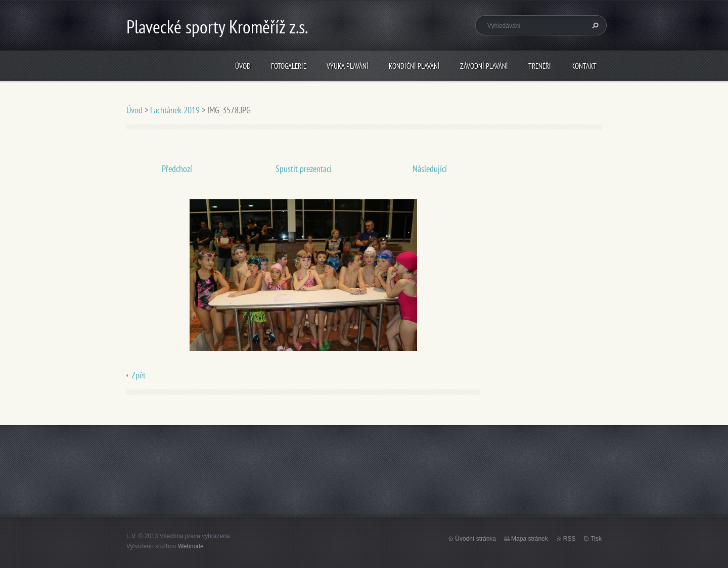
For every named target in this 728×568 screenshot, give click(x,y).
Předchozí (177, 169)
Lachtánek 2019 (175, 110)
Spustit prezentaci (304, 169)
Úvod (243, 66)
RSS (570, 539)
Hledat (594, 25)
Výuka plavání (348, 66)
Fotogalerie (289, 66)
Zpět (139, 375)
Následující (430, 169)
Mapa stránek (530, 539)
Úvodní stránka (475, 539)
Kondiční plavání (414, 66)
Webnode (191, 546)
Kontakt (584, 66)
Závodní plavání (484, 66)
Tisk (596, 539)
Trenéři (540, 66)
